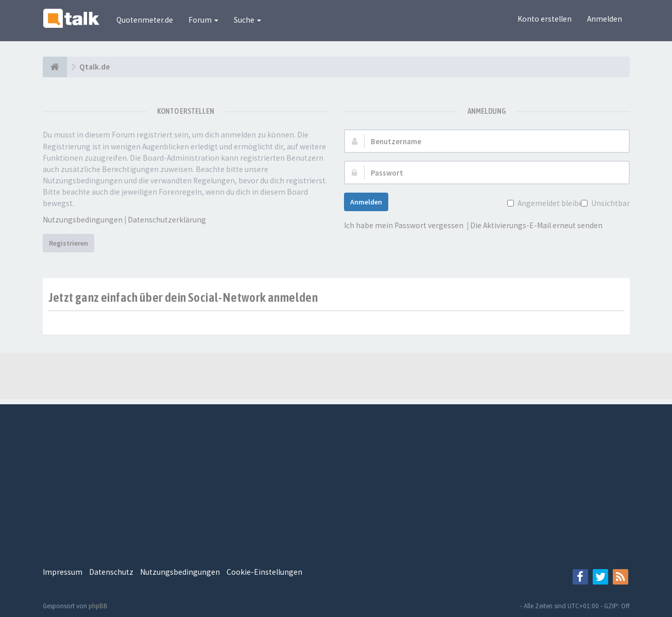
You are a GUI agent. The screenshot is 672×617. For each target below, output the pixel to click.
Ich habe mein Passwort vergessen (404, 225)
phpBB (98, 606)
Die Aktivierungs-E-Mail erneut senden (536, 225)
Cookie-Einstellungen (264, 572)
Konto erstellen (545, 19)
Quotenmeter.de (145, 20)
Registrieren (68, 243)
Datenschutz (111, 572)
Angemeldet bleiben (552, 203)
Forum (203, 20)
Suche (247, 20)
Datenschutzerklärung (167, 220)
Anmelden (605, 19)
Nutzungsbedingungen (83, 220)
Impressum (63, 572)
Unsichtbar (609, 203)
